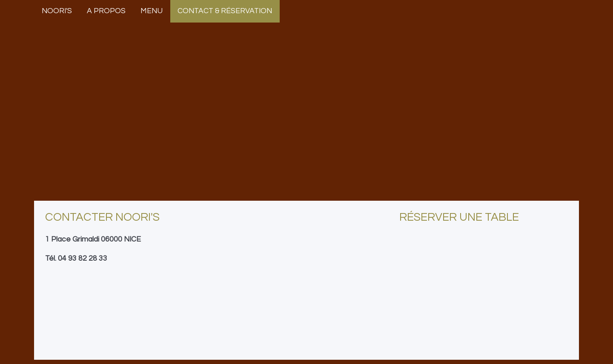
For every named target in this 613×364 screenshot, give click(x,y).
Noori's (57, 11)
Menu (152, 11)
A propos (106, 11)
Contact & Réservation (225, 11)
